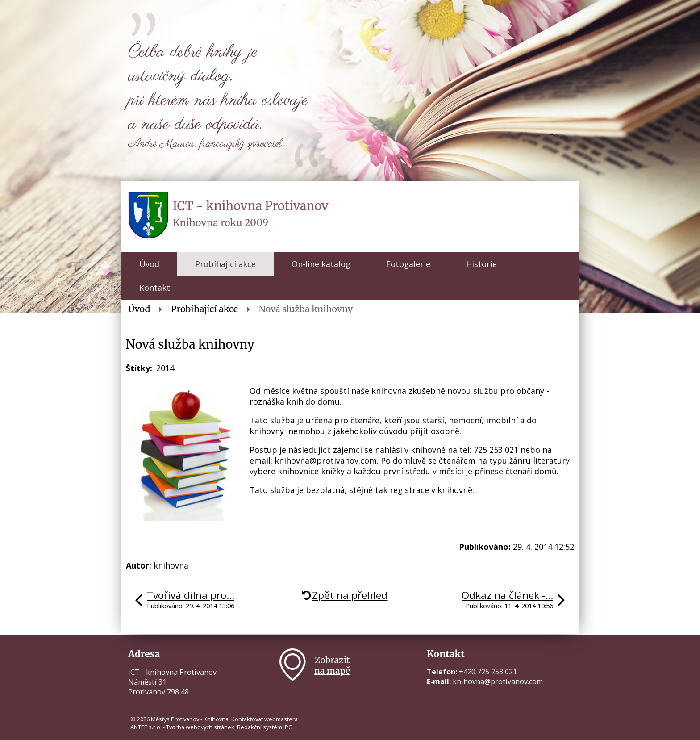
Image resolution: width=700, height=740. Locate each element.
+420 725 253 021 (488, 672)
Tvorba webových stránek (200, 727)
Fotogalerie (408, 264)
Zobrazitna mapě (332, 665)
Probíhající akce (225, 264)
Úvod (149, 264)
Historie (481, 264)
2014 (165, 368)
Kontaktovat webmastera (265, 719)
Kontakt (155, 288)
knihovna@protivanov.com (326, 460)
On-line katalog (321, 264)
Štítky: (139, 368)
